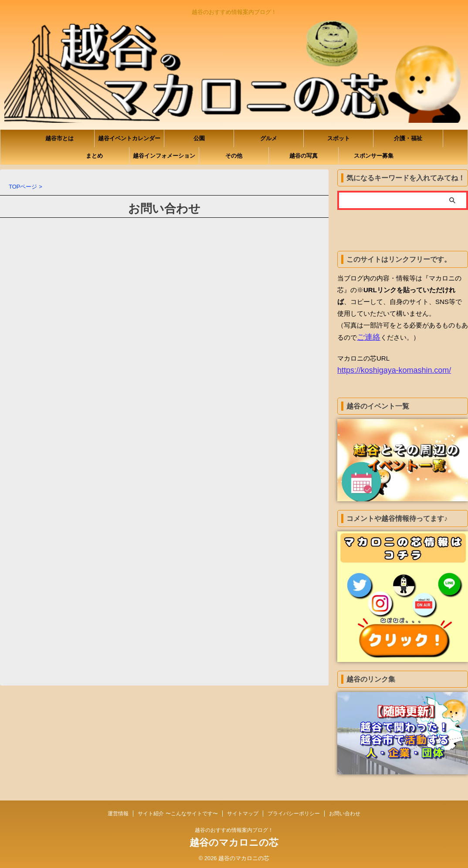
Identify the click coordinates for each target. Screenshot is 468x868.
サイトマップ (243, 811)
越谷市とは (59, 138)
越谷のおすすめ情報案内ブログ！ (234, 827)
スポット (339, 138)
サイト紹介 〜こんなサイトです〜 (178, 811)
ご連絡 (367, 337)
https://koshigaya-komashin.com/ (385, 369)
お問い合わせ (345, 811)
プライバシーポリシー (294, 811)
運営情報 (118, 811)
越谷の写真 (304, 156)
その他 (234, 156)
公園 (199, 138)
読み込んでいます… (164, 444)
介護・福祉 (408, 138)
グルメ (269, 138)
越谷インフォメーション (164, 156)
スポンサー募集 (374, 156)
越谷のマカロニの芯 (234, 840)
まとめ (94, 156)
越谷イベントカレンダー (129, 138)
